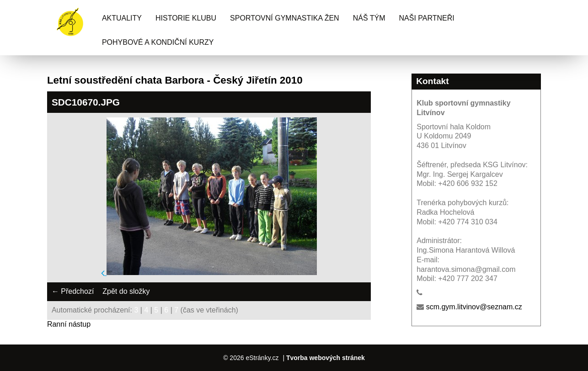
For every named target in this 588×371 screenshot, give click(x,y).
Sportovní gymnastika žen (285, 18)
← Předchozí (73, 291)
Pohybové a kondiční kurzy (158, 42)
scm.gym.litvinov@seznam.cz (474, 307)
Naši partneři (427, 18)
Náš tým (369, 18)
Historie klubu (186, 18)
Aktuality (122, 18)
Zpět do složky (126, 291)
